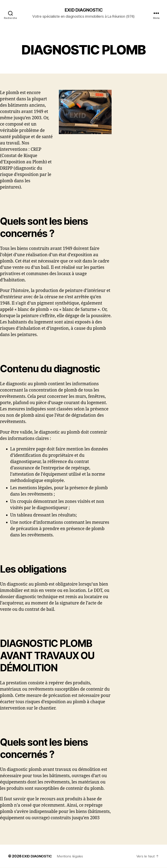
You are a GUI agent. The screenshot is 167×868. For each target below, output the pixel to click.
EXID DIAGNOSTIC (83, 10)
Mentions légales (73, 857)
